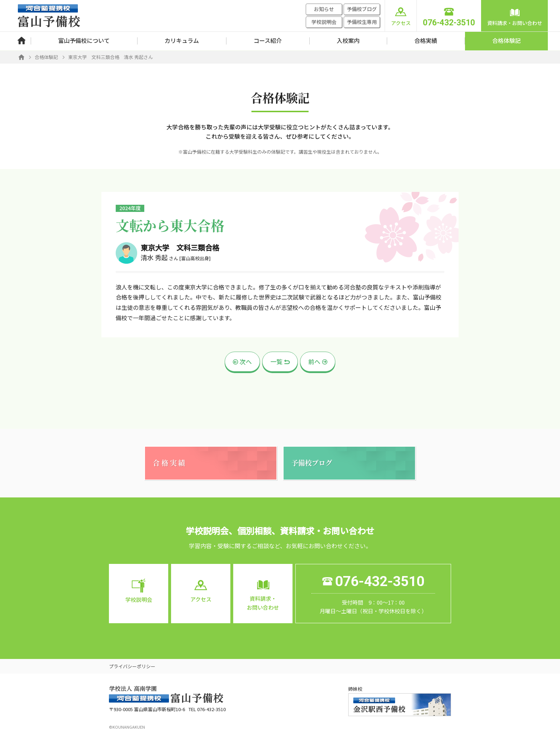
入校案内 (348, 40)
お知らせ (324, 9)
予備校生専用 (362, 22)
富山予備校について (84, 40)
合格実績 (426, 40)
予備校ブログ (362, 9)
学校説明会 (324, 22)
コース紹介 (268, 40)
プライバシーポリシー (132, 666)
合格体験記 (506, 40)
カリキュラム (182, 40)
